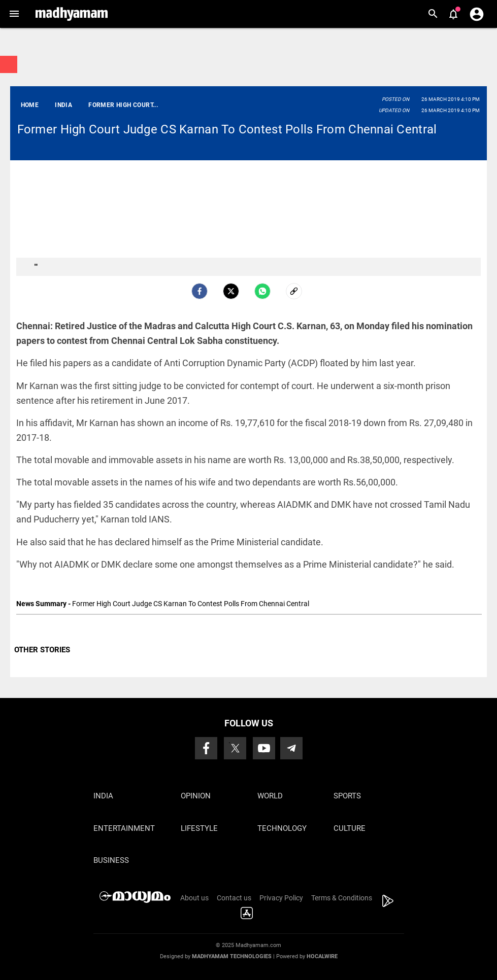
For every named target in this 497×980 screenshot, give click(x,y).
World (270, 796)
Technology (282, 828)
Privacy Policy (281, 898)
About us (194, 898)
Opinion (196, 796)
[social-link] (294, 291)
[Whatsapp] (262, 291)
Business (111, 860)
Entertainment (124, 828)
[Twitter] (231, 291)
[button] (14, 14)
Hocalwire (322, 956)
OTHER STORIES (42, 650)
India (103, 796)
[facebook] (200, 291)
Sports (347, 796)
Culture (350, 828)
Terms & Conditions (342, 898)
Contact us (234, 898)
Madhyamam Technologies (232, 956)
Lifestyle (199, 828)
